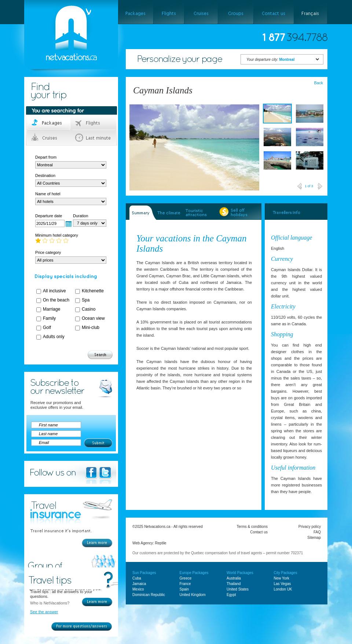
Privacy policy (310, 527)
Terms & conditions (252, 527)
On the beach (56, 300)
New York (282, 578)
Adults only (54, 337)
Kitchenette (93, 291)
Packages (49, 123)
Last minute (94, 138)
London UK (283, 589)
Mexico (138, 589)
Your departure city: (270, 60)
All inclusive (54, 291)
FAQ (317, 532)
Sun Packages (144, 573)
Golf (47, 327)
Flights (94, 123)
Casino (89, 309)
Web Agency (143, 543)
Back (319, 83)
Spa (86, 300)
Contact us (259, 532)
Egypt (231, 595)
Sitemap (314, 538)
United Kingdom (193, 595)
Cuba (137, 578)
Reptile (161, 543)
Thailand (234, 584)
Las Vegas (283, 584)
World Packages (240, 573)
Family (49, 318)
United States (238, 589)
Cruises (49, 138)
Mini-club (91, 327)
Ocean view (93, 318)
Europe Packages (194, 573)
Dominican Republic (149, 595)
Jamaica (139, 584)
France (185, 584)
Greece (186, 578)
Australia (234, 578)
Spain (184, 589)
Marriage (52, 309)
